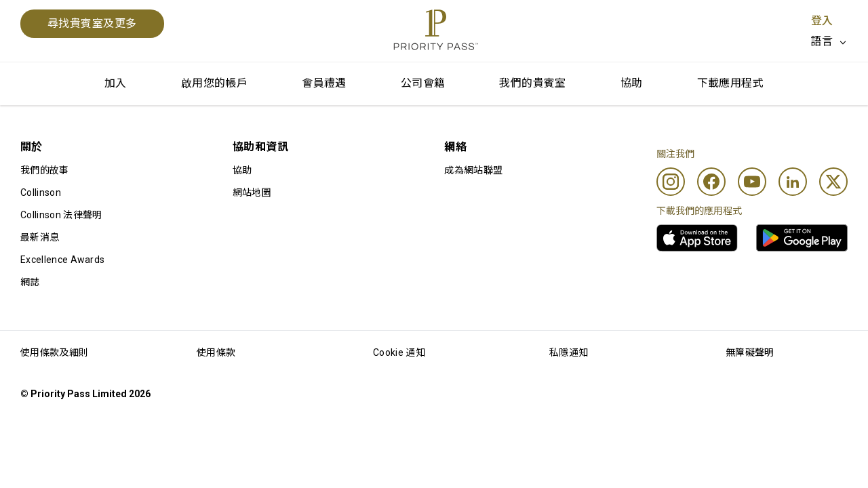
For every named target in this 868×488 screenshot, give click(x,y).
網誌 (30, 282)
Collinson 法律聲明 (61, 215)
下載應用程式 (730, 83)
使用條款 (216, 352)
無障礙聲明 (750, 352)
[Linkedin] (793, 182)
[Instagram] (671, 182)
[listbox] (829, 41)
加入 (116, 83)
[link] (697, 238)
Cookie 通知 (399, 352)
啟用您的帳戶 (214, 83)
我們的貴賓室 (532, 83)
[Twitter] (833, 182)
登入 (822, 21)
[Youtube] (752, 182)
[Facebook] (711, 182)
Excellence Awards (62, 260)
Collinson (41, 192)
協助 (632, 83)
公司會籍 (423, 83)
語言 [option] (822, 41)
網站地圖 (252, 192)
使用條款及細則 (54, 352)
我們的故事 (45, 170)
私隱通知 (569, 352)
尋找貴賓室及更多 (92, 23)
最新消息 (40, 237)
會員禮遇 (324, 83)
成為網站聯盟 (473, 170)
